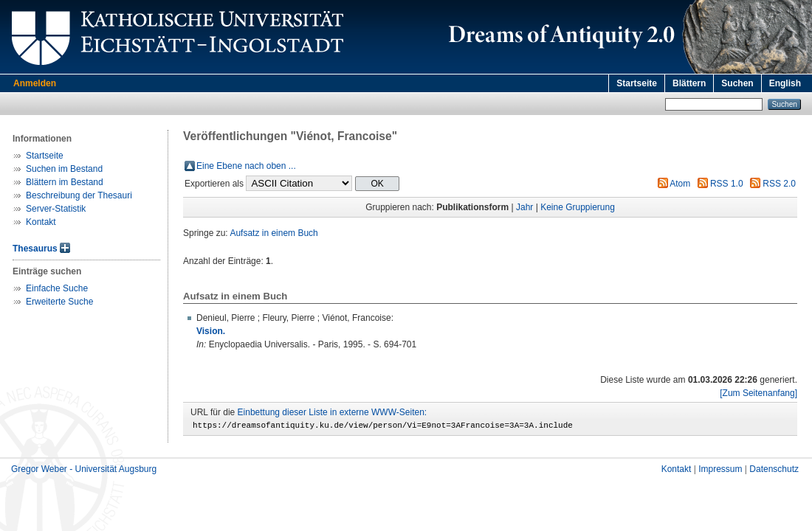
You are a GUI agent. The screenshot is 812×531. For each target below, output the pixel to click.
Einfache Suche (57, 288)
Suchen (737, 83)
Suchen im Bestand (64, 169)
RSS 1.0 (727, 184)
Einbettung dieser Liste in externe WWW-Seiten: (333, 412)
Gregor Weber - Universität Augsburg (84, 471)
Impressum (720, 471)
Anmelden (35, 83)
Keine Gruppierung (578, 207)
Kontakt (41, 222)
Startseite (637, 83)
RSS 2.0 (779, 184)
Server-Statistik (56, 209)
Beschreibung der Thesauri (79, 195)
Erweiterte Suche (59, 302)
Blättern (689, 83)
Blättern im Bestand (65, 182)
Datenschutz (774, 471)
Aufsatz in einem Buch (273, 233)
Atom (680, 184)
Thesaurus (35, 249)
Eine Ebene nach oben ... (246, 166)
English (785, 83)
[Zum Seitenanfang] (758, 393)
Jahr (524, 207)
